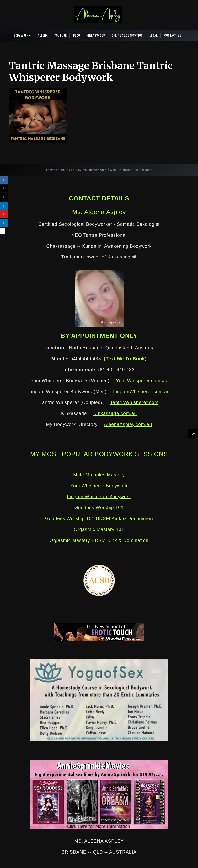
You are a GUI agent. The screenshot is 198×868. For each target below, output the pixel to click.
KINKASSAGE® (96, 36)
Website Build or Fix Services (131, 170)
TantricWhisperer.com (134, 402)
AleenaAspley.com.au (128, 424)
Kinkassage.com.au (115, 413)
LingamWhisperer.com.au (142, 392)
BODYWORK (21, 36)
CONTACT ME (173, 36)
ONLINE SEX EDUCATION (127, 36)
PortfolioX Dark (67, 170)
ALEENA (43, 36)
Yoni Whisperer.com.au (142, 381)
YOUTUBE (61, 36)
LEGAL (154, 36)
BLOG (77, 36)
